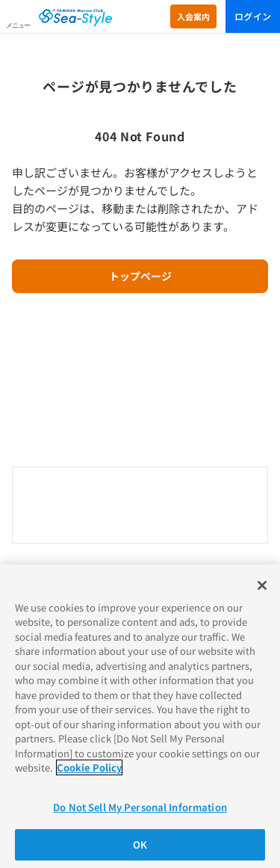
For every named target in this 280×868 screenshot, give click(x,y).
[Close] (262, 585)
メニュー (18, 25)
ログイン (253, 16)
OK (140, 844)
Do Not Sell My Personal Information (140, 807)
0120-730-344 (140, 506)
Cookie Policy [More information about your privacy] (89, 767)
